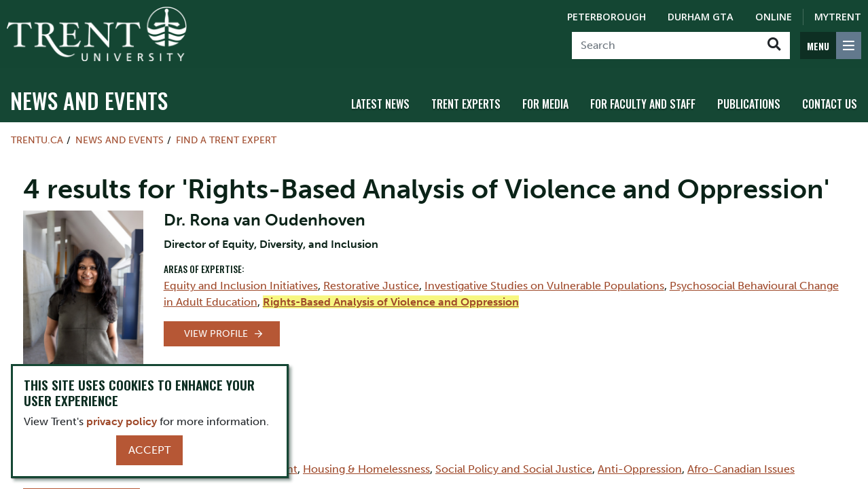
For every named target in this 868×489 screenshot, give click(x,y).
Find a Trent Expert (226, 140)
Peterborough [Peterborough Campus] (607, 17)
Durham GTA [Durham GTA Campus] (701, 17)
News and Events (89, 100)
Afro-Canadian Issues (741, 469)
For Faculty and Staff (643, 104)
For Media (545, 104)
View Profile (216, 334)
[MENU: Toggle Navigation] (831, 46)
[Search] (665, 46)
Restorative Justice (371, 286)
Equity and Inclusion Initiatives (241, 286)
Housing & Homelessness (366, 469)
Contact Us (830, 104)
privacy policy (122, 421)
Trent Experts (466, 104)
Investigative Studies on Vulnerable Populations (544, 286)
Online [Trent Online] (774, 17)
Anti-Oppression (640, 469)
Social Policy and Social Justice (514, 469)
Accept (149, 450)
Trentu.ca (37, 140)
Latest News (380, 104)
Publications (749, 104)
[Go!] (774, 46)
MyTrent (838, 17)
